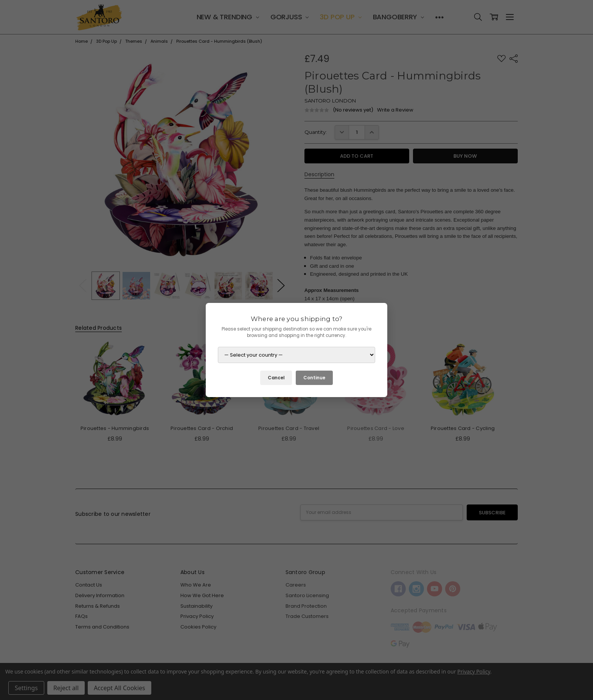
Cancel (276, 378)
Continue (314, 378)
